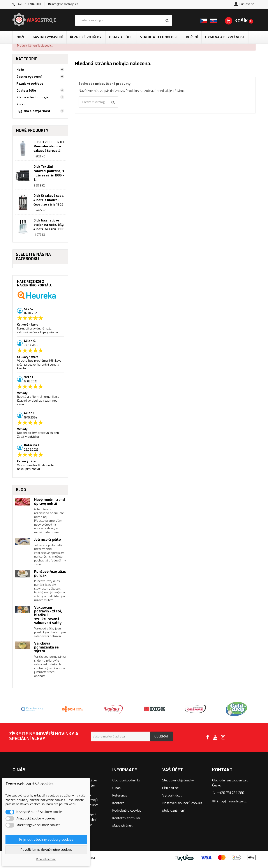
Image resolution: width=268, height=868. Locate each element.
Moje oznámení (173, 810)
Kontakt (118, 803)
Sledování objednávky (178, 780)
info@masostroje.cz (65, 4)
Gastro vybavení (48, 37)
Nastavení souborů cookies (182, 803)
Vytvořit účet (172, 795)
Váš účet (173, 770)
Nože (21, 37)
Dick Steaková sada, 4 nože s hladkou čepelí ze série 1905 (49, 200)
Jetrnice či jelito (48, 539)
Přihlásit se (170, 788)
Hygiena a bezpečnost (225, 37)
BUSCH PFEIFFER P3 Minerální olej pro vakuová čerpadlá (49, 147)
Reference (120, 795)
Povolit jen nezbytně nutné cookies (46, 850)
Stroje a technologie (159, 37)
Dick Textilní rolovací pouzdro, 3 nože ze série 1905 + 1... (49, 173)
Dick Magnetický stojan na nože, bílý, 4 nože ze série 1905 (49, 225)
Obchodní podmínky (126, 780)
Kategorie (27, 59)
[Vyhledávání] (124, 20)
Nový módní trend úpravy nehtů (49, 502)
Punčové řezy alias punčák (50, 574)
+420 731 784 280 (29, 4)
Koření (192, 37)
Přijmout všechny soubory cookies (46, 839)
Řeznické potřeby (86, 37)
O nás (116, 788)
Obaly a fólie (121, 37)
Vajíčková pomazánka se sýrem (46, 647)
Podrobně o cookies (127, 810)
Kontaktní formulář (126, 818)
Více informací (46, 859)
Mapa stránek (122, 826)
